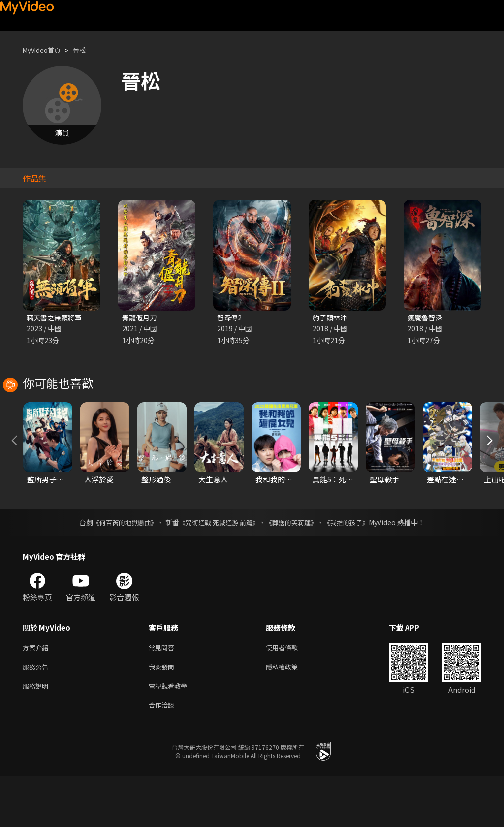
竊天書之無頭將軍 (56, 318)
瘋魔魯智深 (426, 318)
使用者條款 (290, 693)
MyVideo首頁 (45, 50)
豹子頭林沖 (331, 318)
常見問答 (163, 693)
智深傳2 (230, 318)
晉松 (87, 50)
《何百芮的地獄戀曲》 (119, 567)
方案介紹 (37, 693)
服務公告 (37, 714)
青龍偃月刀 (141, 318)
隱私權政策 (290, 714)
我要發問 (163, 714)
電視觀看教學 (171, 734)
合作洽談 (163, 755)
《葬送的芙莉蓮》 (295, 567)
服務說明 (37, 734)
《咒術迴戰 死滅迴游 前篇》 (218, 567)
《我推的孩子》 (354, 567)
